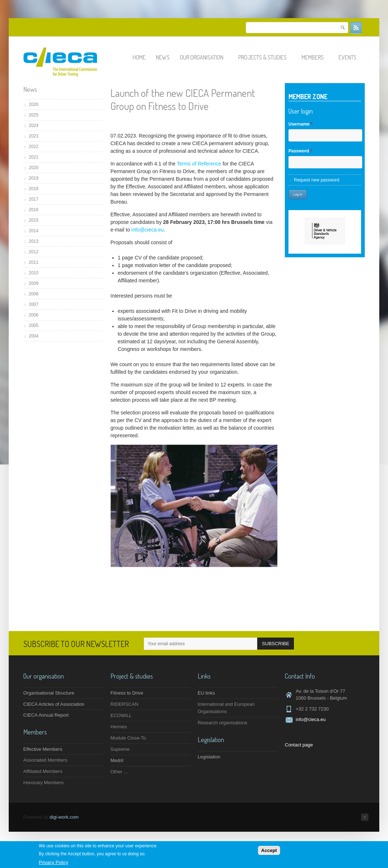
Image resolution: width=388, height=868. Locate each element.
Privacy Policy (54, 862)
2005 (34, 325)
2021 (34, 157)
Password (300, 151)
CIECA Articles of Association (54, 704)
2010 (34, 273)
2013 (34, 241)
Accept (269, 850)
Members (316, 57)
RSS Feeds (356, 28)
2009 (34, 283)
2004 (34, 336)
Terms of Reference (199, 164)
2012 (34, 252)
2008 (34, 294)
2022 (34, 147)
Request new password (317, 180)
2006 (34, 315)
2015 (34, 220)
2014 (34, 231)
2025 (34, 115)
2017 (34, 199)
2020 (34, 168)
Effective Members (43, 749)
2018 (34, 189)
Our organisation (205, 57)
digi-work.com (64, 817)
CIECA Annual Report (46, 715)
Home (139, 57)
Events (351, 57)
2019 (34, 178)
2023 (34, 136)
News (163, 57)
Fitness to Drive (127, 693)
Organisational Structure (49, 693)
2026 (34, 105)
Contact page (299, 745)
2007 (34, 304)
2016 (34, 210)
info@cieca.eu (148, 230)
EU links (206, 693)
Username (300, 124)
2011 (34, 262)
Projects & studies (266, 57)
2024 (34, 126)
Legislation (209, 757)
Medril (117, 760)
